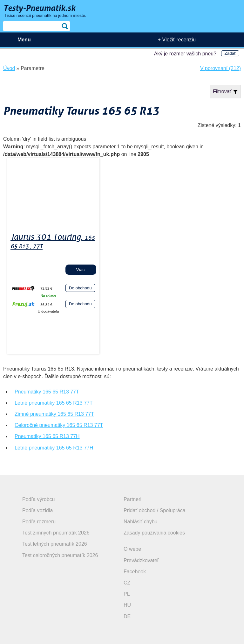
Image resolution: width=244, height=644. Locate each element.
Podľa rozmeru (39, 522)
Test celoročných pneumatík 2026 (60, 555)
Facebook (135, 572)
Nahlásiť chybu (141, 522)
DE (127, 616)
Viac (81, 270)
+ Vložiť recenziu (177, 40)
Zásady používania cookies (154, 533)
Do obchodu (80, 288)
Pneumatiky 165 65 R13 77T (47, 392)
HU (127, 605)
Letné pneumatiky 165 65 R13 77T (54, 403)
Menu (24, 40)
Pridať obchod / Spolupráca (155, 510)
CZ (127, 583)
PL (127, 594)
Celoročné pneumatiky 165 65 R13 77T (59, 425)
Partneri (132, 499)
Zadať (230, 53)
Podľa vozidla (37, 510)
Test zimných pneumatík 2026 (56, 533)
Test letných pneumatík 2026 (55, 544)
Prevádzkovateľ (141, 560)
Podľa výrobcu (39, 499)
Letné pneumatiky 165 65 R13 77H (54, 448)
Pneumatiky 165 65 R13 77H (47, 436)
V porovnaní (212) (220, 68)
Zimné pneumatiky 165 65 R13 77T (54, 414)
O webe (132, 549)
